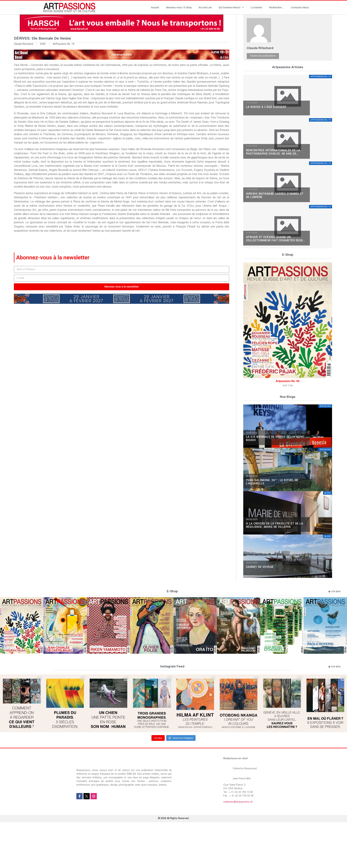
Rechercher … (277, 7)
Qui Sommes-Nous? (231, 7)
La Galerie (256, 7)
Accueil (155, 7)
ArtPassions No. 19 (64, 44)
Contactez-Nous (300, 7)
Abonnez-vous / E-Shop (179, 7)
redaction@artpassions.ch (238, 802)
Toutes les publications (263, 56)
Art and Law (205, 7)
